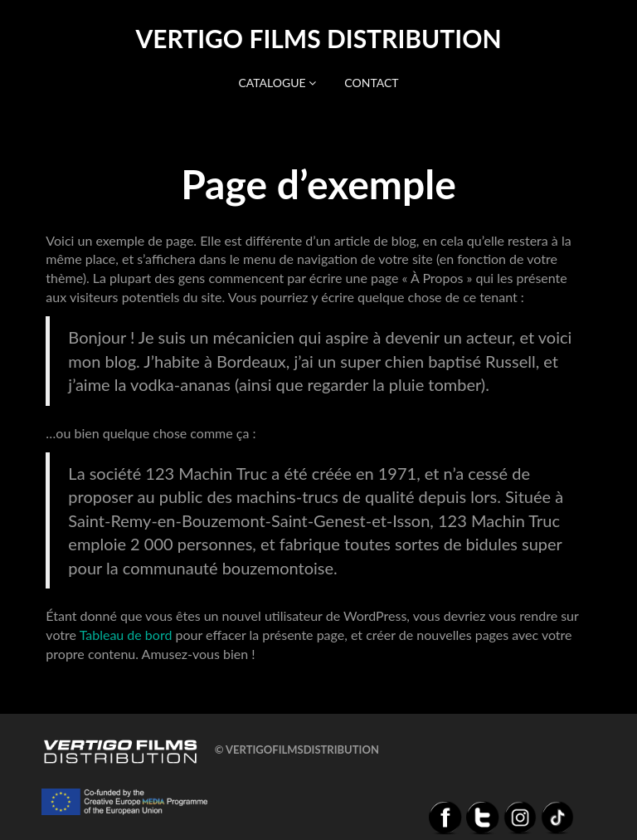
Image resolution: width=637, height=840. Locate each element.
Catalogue (277, 83)
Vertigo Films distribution (318, 38)
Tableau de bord (126, 635)
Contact (371, 83)
